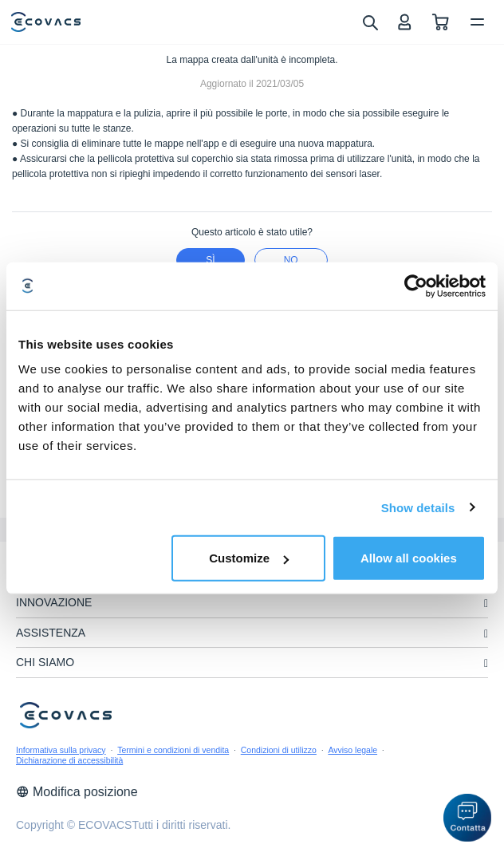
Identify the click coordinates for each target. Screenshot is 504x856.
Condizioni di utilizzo (279, 750)
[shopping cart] (441, 22)
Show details (418, 507)
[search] (370, 22)
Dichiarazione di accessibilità (69, 760)
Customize (249, 558)
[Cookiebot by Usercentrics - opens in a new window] (416, 286)
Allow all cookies (409, 558)
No (291, 260)
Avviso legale (352, 750)
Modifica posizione (77, 792)
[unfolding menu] (486, 604)
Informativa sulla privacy (61, 750)
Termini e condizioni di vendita (173, 750)
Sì (210, 260)
